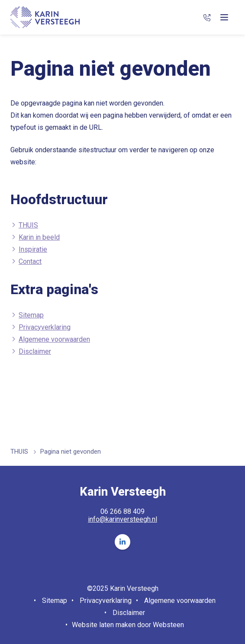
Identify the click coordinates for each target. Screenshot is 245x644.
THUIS (28, 225)
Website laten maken (104, 625)
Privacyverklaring (45, 327)
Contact (30, 261)
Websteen (168, 625)
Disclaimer (35, 351)
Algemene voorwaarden (54, 339)
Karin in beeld (39, 237)
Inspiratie (33, 249)
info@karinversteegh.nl (122, 519)
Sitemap (31, 315)
